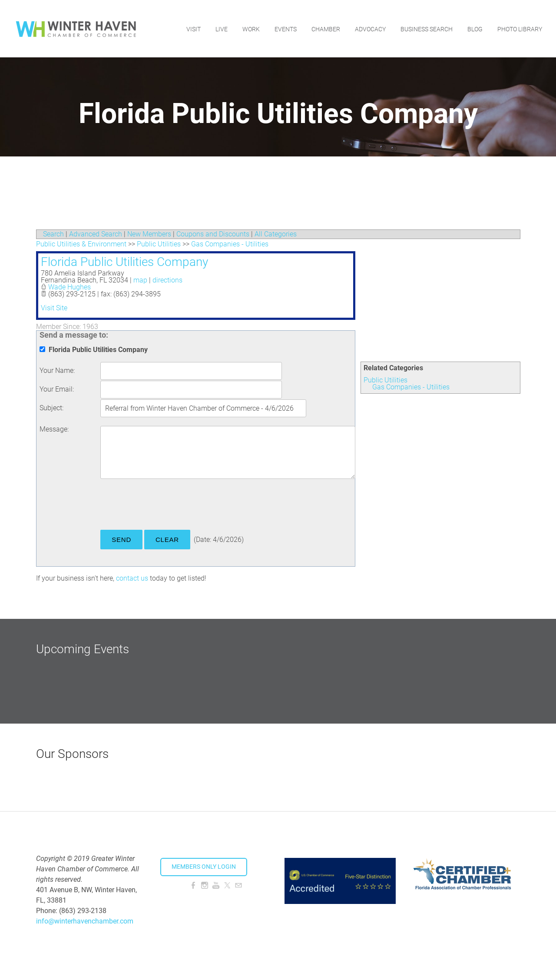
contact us (132, 578)
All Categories (276, 234)
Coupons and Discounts (213, 234)
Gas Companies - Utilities (411, 387)
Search (53, 234)
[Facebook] (193, 885)
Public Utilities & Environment (81, 244)
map (140, 280)
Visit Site (54, 308)
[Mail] (238, 885)
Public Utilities (386, 380)
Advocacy (370, 28)
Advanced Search (96, 234)
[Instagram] (205, 885)
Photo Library (520, 28)
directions (167, 280)
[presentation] (166, 506)
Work (251, 28)
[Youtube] (216, 885)
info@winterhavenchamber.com (85, 921)
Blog (475, 28)
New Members (149, 234)
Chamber (326, 28)
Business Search (427, 28)
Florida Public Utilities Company (124, 262)
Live (222, 28)
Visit (194, 28)
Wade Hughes (69, 287)
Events (286, 28)
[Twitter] (227, 885)
